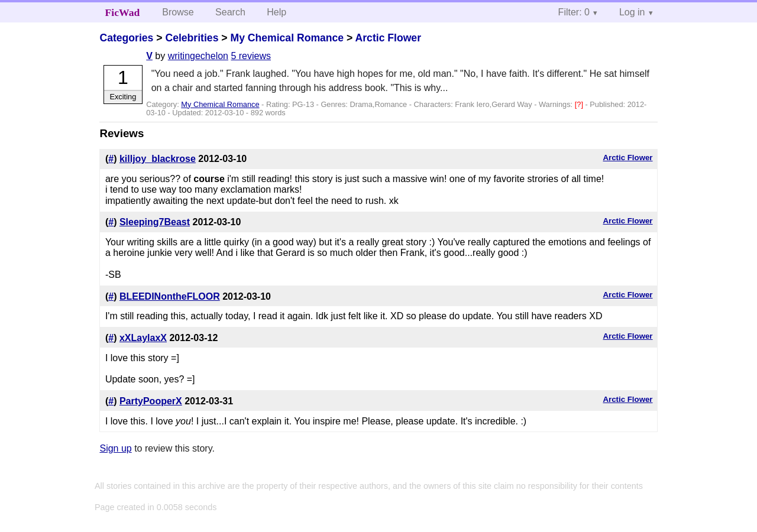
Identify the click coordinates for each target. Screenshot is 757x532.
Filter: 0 (574, 12)
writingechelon (198, 56)
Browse (178, 12)
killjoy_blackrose (158, 159)
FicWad (123, 12)
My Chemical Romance (287, 38)
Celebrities (192, 38)
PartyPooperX (151, 401)
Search (230, 12)
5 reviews (251, 56)
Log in (632, 12)
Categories (126, 38)
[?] (580, 104)
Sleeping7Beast (155, 222)
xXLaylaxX (143, 338)
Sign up (115, 448)
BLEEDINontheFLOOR (170, 296)
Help (276, 12)
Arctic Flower (388, 38)
